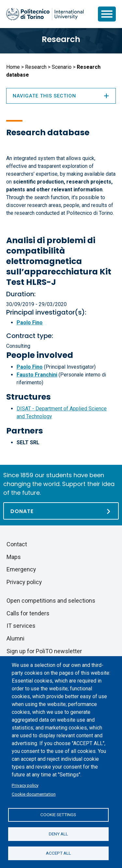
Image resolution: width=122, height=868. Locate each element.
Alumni (15, 638)
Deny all (58, 834)
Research (61, 39)
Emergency (21, 569)
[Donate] (61, 511)
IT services (21, 626)
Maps (14, 557)
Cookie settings (58, 815)
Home (13, 67)
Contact (17, 544)
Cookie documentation (34, 794)
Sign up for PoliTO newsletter (44, 651)
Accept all (58, 853)
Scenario (62, 67)
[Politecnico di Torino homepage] (45, 14)
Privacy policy (25, 785)
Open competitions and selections (51, 601)
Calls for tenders (28, 613)
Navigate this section (61, 96)
